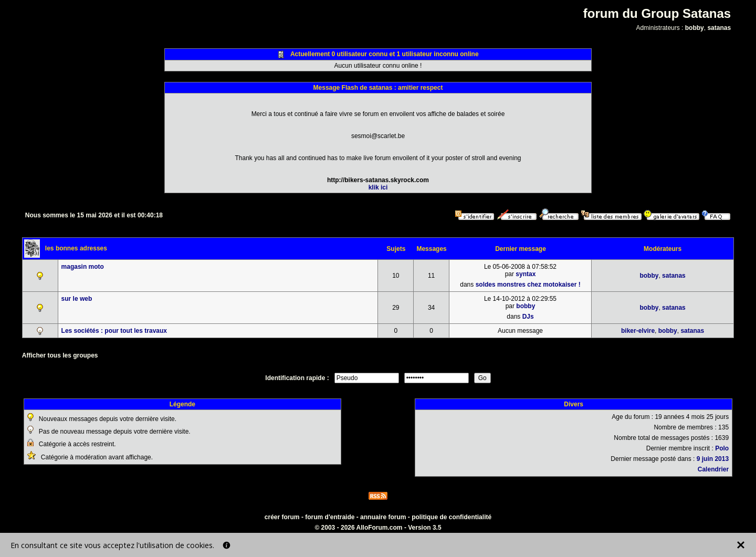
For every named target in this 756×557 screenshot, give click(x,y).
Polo (722, 448)
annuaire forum (383, 517)
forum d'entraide (330, 517)
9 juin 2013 (713, 459)
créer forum (282, 517)
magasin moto (83, 267)
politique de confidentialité (451, 517)
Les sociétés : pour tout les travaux (114, 331)
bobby (695, 28)
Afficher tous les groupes (60, 355)
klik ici (378, 187)
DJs (528, 317)
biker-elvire (638, 331)
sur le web (77, 299)
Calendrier (713, 469)
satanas (719, 28)
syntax (526, 274)
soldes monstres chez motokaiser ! (528, 285)
